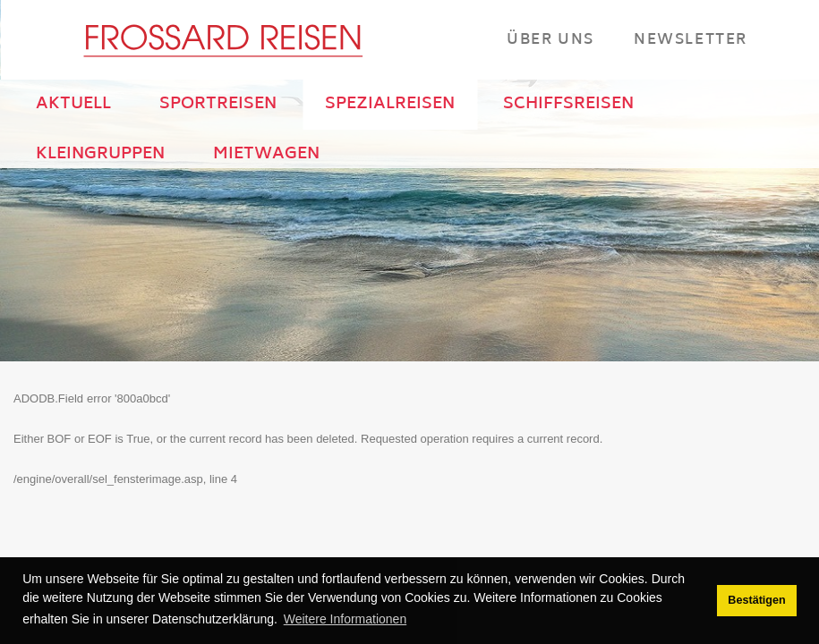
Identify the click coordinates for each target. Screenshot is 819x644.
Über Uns (550, 39)
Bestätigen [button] (756, 600)
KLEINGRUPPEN (100, 155)
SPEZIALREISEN (390, 105)
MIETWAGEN (266, 155)
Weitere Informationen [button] (345, 619)
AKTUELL (73, 105)
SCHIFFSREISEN (568, 105)
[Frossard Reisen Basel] (222, 40)
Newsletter (691, 39)
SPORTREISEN (218, 105)
